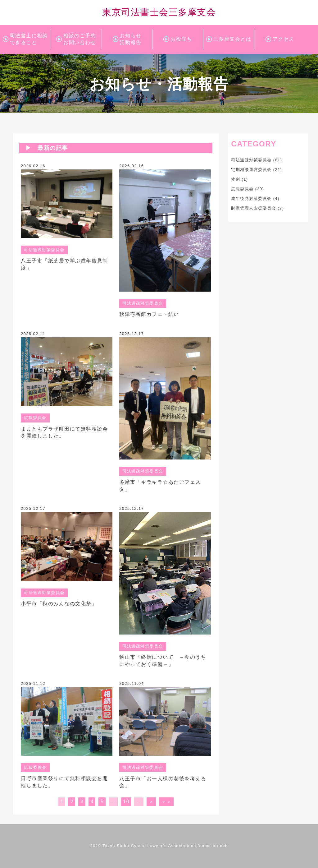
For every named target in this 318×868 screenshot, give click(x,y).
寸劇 (236, 179)
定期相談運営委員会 (251, 170)
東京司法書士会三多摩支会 (159, 12)
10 (126, 802)
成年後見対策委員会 (251, 199)
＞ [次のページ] (152, 802)
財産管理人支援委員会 (254, 208)
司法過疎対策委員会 (251, 160)
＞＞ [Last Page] (167, 802)
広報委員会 (242, 189)
